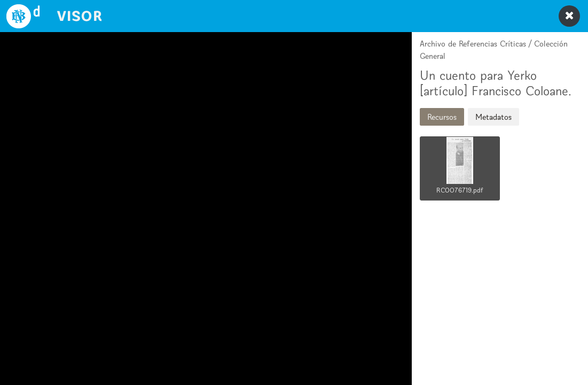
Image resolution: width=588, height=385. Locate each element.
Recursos (442, 117)
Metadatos (493, 117)
